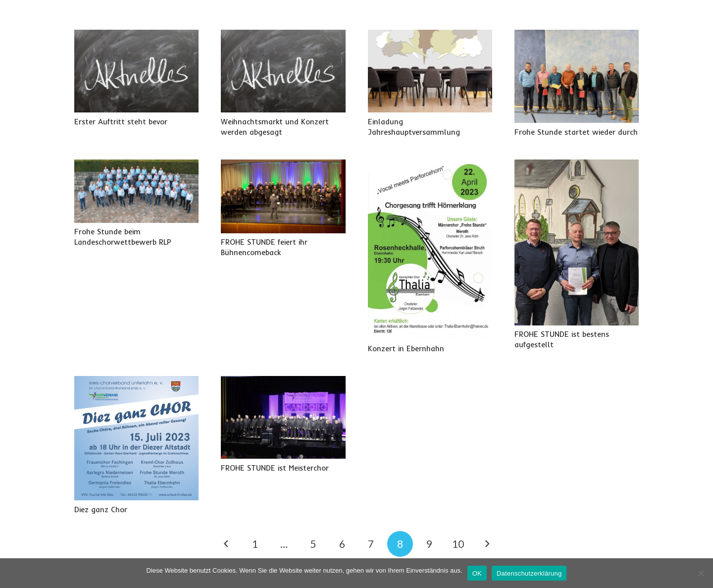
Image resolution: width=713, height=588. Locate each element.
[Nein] (701, 573)
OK (477, 573)
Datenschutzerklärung (529, 573)
